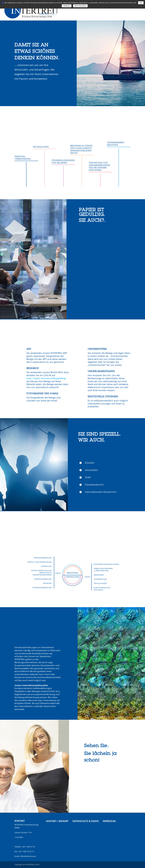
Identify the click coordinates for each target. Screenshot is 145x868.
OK (141, 3)
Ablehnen (67, 6)
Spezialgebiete (81, 7)
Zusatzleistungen (102, 7)
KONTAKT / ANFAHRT (57, 821)
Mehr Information (80, 6)
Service (43, 7)
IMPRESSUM (109, 821)
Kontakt (44, 14)
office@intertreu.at (28, 856)
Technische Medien (60, 7)
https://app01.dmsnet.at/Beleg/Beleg (46, 378)
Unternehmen (122, 7)
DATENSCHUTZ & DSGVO (86, 821)
